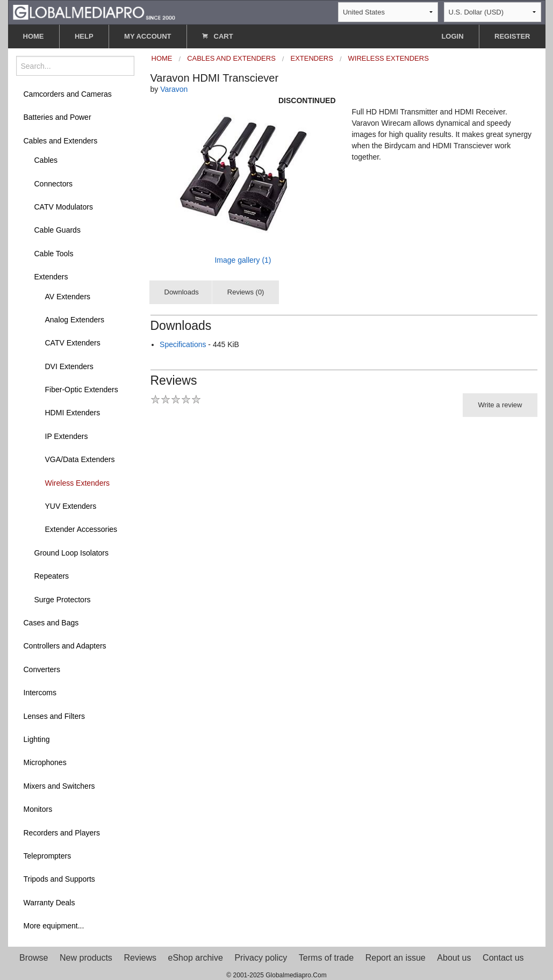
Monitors (38, 809)
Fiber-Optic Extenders (82, 390)
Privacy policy (261, 958)
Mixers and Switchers (59, 786)
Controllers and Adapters (65, 646)
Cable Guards (58, 230)
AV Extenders (68, 297)
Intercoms (40, 693)
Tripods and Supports (59, 879)
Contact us (503, 958)
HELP (84, 36)
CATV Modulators (64, 207)
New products (86, 958)
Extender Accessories (81, 529)
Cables (46, 160)
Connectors (54, 184)
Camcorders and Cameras (68, 94)
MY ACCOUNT (148, 36)
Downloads (182, 292)
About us (454, 958)
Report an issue (396, 958)
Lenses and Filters (54, 716)
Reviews (140, 958)
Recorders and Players (62, 833)
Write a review (500, 405)
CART (218, 36)
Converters (42, 669)
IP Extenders (67, 436)
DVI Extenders (69, 366)
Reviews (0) (246, 292)
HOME (34, 36)
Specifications (183, 344)
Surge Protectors (63, 600)
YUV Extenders (71, 506)
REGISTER (512, 36)
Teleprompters (48, 856)
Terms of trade (326, 958)
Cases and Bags (51, 623)
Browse (34, 958)
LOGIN (452, 36)
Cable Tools (54, 254)
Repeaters (52, 576)
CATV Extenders (73, 343)
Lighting (37, 739)
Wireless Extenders (78, 483)
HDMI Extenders (73, 413)
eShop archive (196, 958)
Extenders (51, 277)
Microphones (45, 762)
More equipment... (54, 926)
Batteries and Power (58, 117)
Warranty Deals (49, 903)
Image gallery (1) (243, 260)
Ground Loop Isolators (72, 553)
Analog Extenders (75, 320)
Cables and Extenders (61, 141)
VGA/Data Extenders (80, 459)
